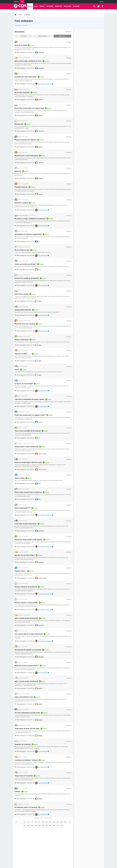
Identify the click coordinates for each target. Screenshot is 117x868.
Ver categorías (18, 25)
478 (47, 826)
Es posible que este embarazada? (26, 77)
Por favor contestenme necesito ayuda (27, 713)
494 (50, 826)
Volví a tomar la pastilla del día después (28, 431)
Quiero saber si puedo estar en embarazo (28, 492)
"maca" (17, 370)
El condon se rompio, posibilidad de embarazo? (30, 219)
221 (36, 822)
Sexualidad (67, 6)
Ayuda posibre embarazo (23, 310)
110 (32, 822)
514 (61, 826)
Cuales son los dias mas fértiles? (25, 264)
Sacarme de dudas (21, 45)
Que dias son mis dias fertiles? (25, 555)
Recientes (23, 36)
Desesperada (19, 124)
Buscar (68, 32)
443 (54, 822)
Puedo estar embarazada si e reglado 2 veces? (30, 415)
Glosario (76, 6)
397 (43, 822)
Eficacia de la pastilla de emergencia (27, 278)
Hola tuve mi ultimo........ (23, 354)
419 (47, 822)
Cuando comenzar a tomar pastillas (26, 603)
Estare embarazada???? (23, 508)
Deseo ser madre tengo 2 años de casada (28, 462)
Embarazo (27, 15)
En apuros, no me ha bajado (24, 384)
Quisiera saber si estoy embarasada (26, 447)
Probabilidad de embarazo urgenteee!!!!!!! (28, 234)
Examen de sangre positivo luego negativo (29, 540)
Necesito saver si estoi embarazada (26, 156)
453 (39, 826)
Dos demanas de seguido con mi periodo (28, 650)
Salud (22, 2)
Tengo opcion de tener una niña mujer (27, 729)
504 (54, 826)
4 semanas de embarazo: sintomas (26, 760)
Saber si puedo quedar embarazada (26, 681)
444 (58, 822)
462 (43, 826)
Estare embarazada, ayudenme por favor (28, 61)
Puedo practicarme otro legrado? (25, 140)
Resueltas (62, 36)
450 (36, 826)
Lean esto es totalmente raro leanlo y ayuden (29, 399)
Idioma (102, 2)
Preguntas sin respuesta (23, 744)
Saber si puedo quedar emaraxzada (26, 618)
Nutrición (50, 6)
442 (50, 822)
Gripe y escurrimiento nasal (24, 697)
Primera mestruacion (22, 340)
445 (61, 822)
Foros (30, 6)
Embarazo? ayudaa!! (21, 203)
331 (39, 822)
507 (58, 826)
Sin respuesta (43, 36)
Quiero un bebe (20, 478)
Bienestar (58, 6)
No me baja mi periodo (22, 92)
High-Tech (16, 2)
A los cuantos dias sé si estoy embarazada (29, 634)
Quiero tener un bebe (22, 294)
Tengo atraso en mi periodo (24, 776)
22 (25, 822)
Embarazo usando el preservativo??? (27, 666)
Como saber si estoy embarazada (26, 524)
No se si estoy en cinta (22, 250)
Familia (42, 6)
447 (25, 826)
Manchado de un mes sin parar (25, 324)
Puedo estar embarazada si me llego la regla (29, 108)
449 (32, 826)
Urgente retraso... (21, 571)
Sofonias (18, 792)
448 (28, 826)
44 (28, 822)
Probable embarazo (21, 187)
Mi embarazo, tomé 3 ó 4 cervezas (26, 807)
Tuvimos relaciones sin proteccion (26, 587)
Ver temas (25, 25)
